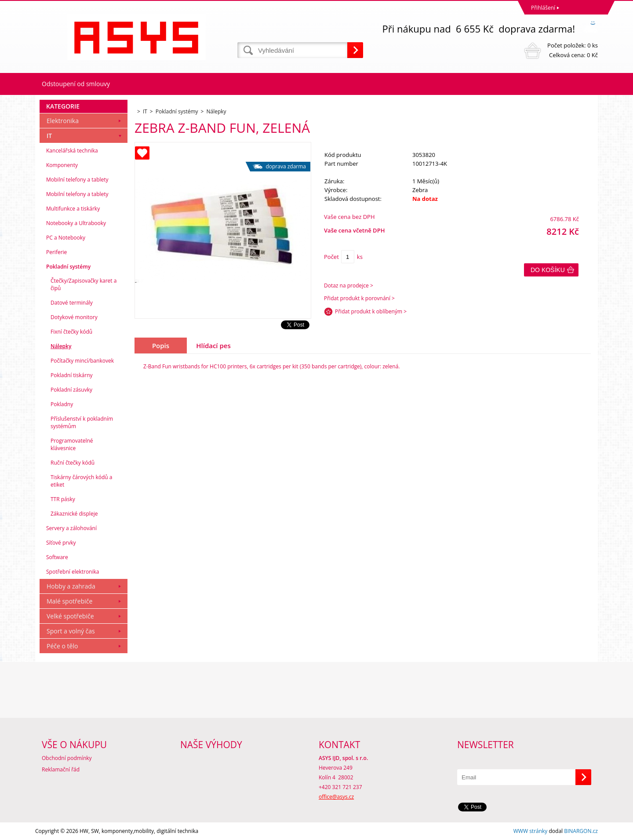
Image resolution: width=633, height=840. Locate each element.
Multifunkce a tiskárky (73, 209)
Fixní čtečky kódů (71, 332)
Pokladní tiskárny (72, 375)
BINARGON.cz (581, 831)
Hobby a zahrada (71, 586)
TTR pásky (63, 499)
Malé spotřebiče (69, 601)
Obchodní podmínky (67, 758)
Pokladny (62, 404)
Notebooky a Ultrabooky (76, 223)
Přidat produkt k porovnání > (359, 298)
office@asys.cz (336, 797)
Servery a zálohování (71, 528)
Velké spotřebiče (70, 616)
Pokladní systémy (68, 267)
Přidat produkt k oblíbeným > (371, 311)
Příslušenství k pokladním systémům (82, 422)
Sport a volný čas (71, 631)
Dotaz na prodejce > (349, 285)
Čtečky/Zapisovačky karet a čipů (84, 284)
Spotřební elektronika (73, 572)
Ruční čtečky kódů (73, 463)
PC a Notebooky (66, 238)
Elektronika (63, 121)
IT (49, 136)
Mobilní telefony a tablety (77, 180)
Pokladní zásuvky (71, 390)
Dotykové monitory (74, 317)
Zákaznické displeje (74, 514)
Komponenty (62, 165)
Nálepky (61, 346)
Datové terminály (72, 303)
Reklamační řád (61, 769)
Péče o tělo (62, 646)
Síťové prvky (61, 543)
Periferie (56, 252)
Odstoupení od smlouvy (76, 84)
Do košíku (548, 270)
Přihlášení (543, 8)
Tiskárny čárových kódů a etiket (82, 481)
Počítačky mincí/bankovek (82, 361)
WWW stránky (531, 831)
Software (57, 557)
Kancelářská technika (72, 151)
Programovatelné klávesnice (72, 444)
